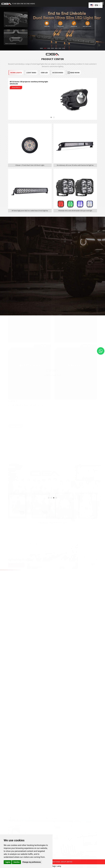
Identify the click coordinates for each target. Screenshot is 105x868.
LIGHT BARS (31, 73)
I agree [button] (8, 862)
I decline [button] (16, 862)
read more (73, 73)
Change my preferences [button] (32, 862)
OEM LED (44, 73)
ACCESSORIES (58, 73)
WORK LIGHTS (16, 73)
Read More (16, 87)
